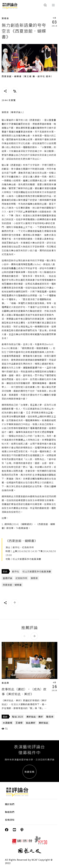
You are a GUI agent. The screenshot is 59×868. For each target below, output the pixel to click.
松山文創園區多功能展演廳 (37, 571)
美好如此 (44, 723)
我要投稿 (29, 772)
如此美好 (31, 723)
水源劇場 (8, 723)
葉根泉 (5, 18)
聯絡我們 (10, 812)
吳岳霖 (5, 683)
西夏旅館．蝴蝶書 (12, 585)
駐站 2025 (18, 717)
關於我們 (10, 804)
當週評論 (8, 578)
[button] (25, 636)
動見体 (50, 717)
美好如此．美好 (35, 717)
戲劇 (5, 571)
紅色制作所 (21, 578)
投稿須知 (10, 820)
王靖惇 (19, 723)
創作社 (16, 571)
